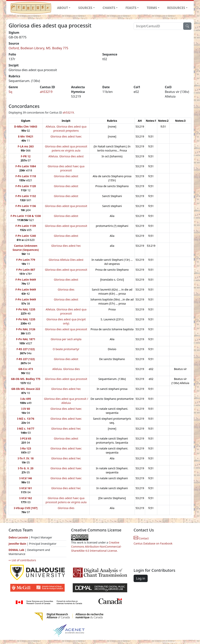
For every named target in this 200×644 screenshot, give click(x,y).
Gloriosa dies (66, 289)
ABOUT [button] (62, 8)
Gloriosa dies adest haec (66, 136)
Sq (10, 92)
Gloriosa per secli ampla (66, 339)
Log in (141, 578)
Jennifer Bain (18, 544)
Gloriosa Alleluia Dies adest (66, 260)
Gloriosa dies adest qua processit (66, 206)
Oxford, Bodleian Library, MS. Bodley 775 (38, 48)
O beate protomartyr (66, 349)
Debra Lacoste (18, 537)
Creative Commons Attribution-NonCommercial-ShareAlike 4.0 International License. (96, 547)
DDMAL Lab (16, 550)
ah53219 (46, 92)
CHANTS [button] (109, 8)
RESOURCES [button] (176, 8)
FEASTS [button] (131, 8)
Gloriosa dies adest (66, 176)
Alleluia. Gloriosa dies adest (66, 156)
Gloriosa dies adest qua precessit (66, 329)
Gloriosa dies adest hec (66, 246)
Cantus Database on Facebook (153, 543)
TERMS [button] (152, 8)
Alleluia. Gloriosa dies (66, 369)
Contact (141, 538)
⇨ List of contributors (22, 560)
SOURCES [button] (85, 8)
